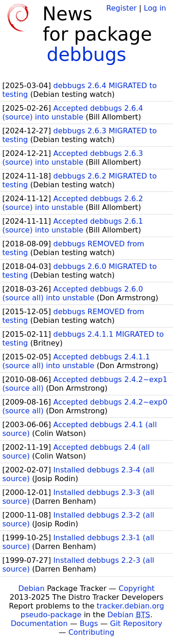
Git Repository (136, 623)
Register (121, 8)
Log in (155, 8)
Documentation (39, 623)
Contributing (91, 632)
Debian (32, 588)
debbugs (86, 54)
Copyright (137, 588)
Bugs (89, 623)
